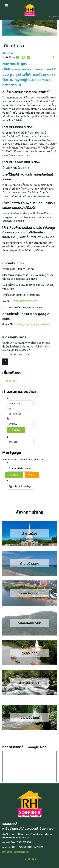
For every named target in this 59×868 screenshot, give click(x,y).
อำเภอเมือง (29, 534)
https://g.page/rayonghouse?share (33, 324)
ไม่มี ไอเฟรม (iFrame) (29, 767)
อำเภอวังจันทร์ (29, 718)
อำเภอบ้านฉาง (30, 563)
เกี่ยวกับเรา (11, 381)
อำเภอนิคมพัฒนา (30, 623)
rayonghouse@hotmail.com (24, 301)
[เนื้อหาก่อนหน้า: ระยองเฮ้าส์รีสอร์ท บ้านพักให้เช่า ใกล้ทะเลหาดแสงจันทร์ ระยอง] (5, 362)
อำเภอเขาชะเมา (29, 683)
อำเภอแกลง (29, 653)
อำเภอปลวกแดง (29, 593)
